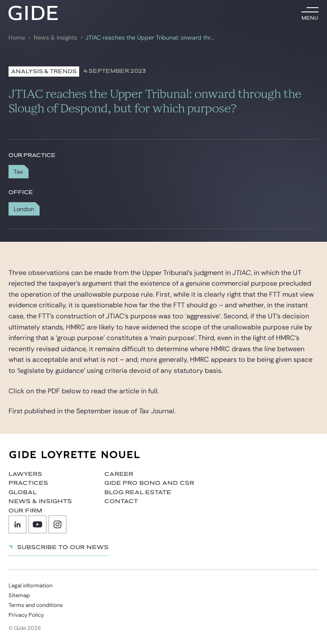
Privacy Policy (26, 615)
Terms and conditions (36, 605)
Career (119, 474)
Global (23, 492)
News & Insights (55, 38)
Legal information (30, 585)
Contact (121, 501)
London (24, 209)
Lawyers (25, 474)
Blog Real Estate (138, 492)
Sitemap (19, 595)
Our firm (25, 511)
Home (17, 38)
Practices (28, 483)
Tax (18, 172)
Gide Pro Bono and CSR (149, 483)
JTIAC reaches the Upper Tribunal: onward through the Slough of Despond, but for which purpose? (151, 38)
